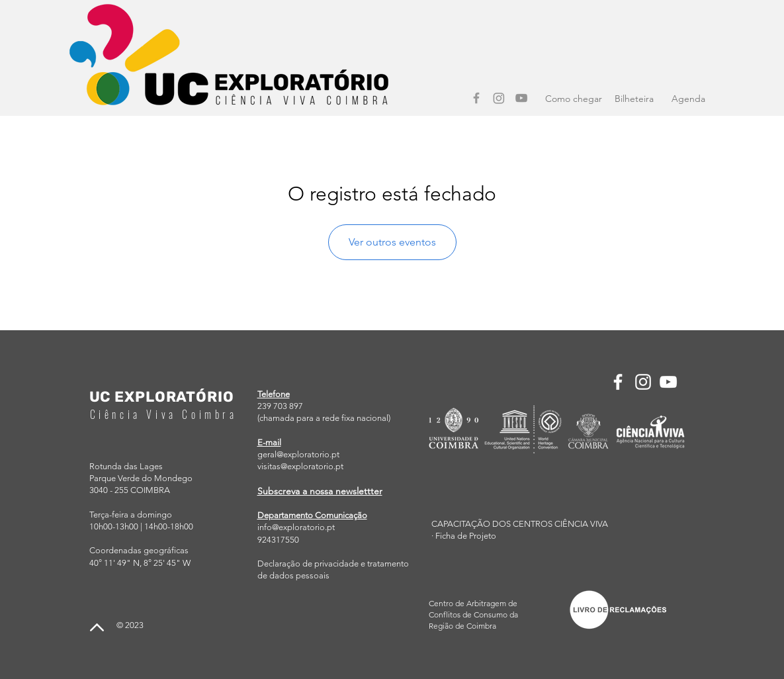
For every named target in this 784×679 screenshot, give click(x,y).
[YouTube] (521, 98)
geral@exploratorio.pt (298, 454)
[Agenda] (689, 99)
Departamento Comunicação (312, 515)
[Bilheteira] (634, 99)
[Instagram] (499, 98)
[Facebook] (476, 98)
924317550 (278, 540)
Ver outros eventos (392, 242)
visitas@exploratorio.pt (300, 466)
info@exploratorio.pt (296, 527)
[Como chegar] (574, 99)
